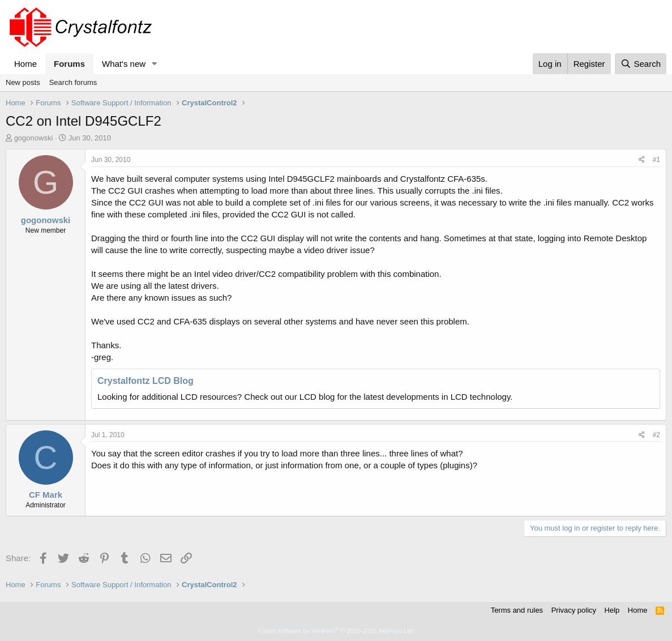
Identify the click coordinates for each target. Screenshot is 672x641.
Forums (69, 64)
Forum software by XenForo (336, 631)
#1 (656, 160)
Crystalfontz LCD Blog (145, 381)
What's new (124, 64)
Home (25, 64)
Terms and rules (517, 610)
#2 (656, 435)
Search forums (73, 82)
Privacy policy (574, 610)
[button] (155, 64)
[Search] (641, 64)
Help (612, 610)
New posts (23, 82)
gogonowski (34, 138)
